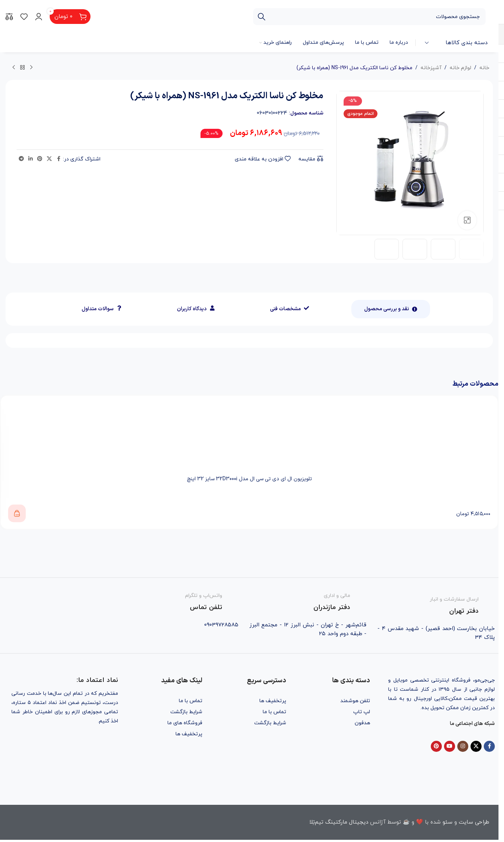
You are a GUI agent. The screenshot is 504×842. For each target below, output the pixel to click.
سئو (448, 822)
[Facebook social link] (58, 159)
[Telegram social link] (21, 159)
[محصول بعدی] (14, 68)
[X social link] (49, 159)
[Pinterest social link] (40, 159)
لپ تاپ (362, 712)
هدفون (362, 723)
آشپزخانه (431, 68)
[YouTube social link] (450, 746)
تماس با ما (274, 712)
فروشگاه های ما (185, 723)
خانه (484, 68)
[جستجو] (370, 17)
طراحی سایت (474, 822)
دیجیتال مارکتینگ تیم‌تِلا (339, 822)
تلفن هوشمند (355, 701)
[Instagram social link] (463, 746)
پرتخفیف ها (273, 701)
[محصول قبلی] (31, 68)
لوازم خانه (460, 68)
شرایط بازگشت (270, 723)
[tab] (391, 309)
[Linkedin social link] (31, 159)
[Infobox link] (436, 604)
